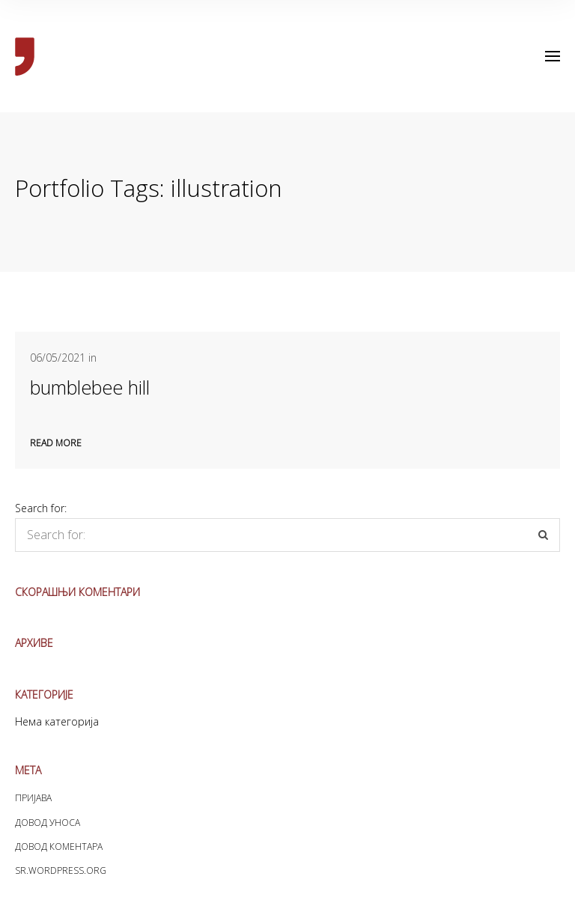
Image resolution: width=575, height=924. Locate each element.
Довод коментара (59, 847)
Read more (56, 443)
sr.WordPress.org (61, 870)
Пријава (33, 798)
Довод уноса (48, 823)
